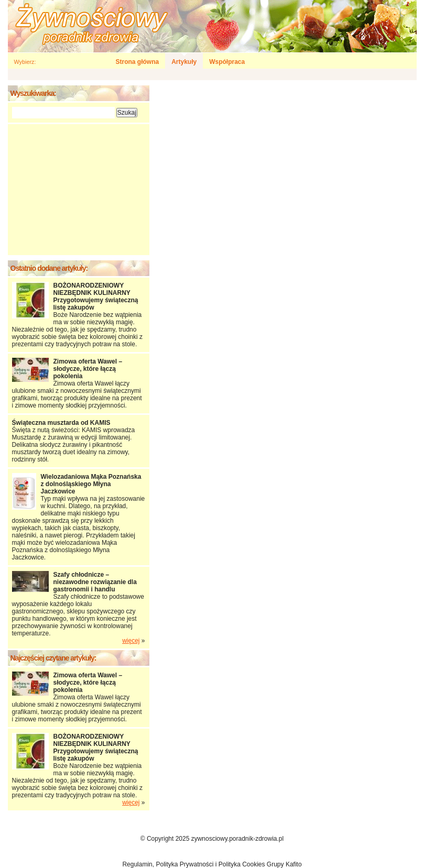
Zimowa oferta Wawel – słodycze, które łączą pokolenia (88, 369)
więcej (131, 641)
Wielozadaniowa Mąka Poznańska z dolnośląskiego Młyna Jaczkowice (91, 484)
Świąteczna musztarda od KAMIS (61, 423)
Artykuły (184, 62)
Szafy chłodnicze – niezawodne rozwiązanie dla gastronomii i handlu (95, 582)
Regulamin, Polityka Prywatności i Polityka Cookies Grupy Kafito (212, 864)
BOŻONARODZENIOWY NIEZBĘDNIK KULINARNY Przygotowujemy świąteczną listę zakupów (96, 296)
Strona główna (138, 62)
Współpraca (227, 62)
